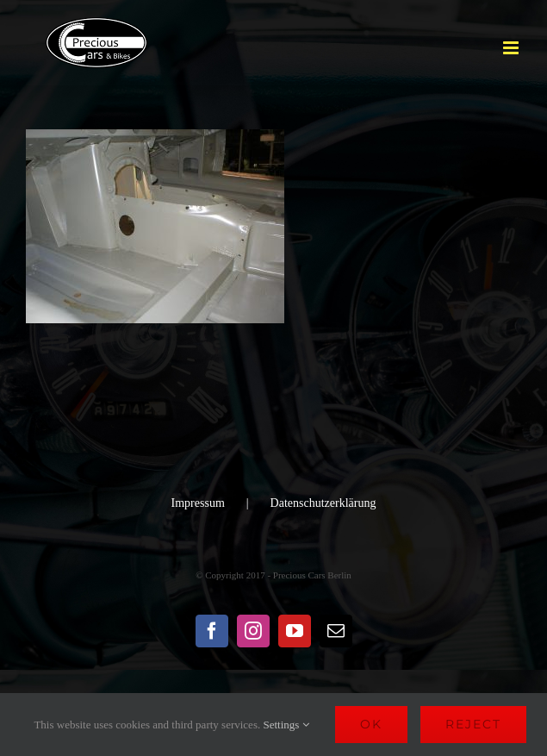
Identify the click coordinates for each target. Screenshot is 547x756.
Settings (286, 725)
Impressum (198, 503)
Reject (473, 724)
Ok (371, 724)
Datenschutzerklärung (323, 503)
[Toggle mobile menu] (512, 48)
